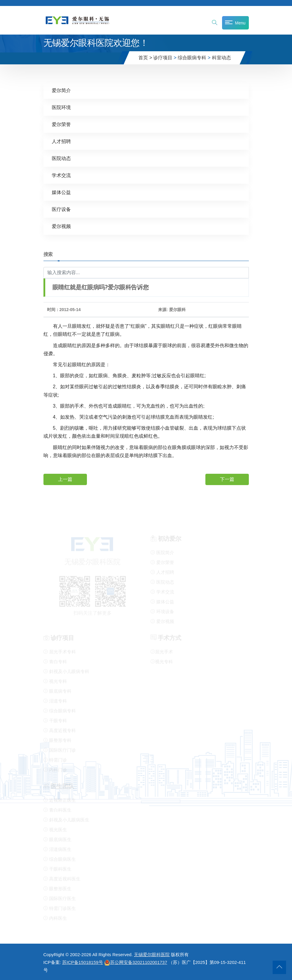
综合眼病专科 (192, 58)
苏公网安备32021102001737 (136, 962)
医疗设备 (61, 209)
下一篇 (227, 479)
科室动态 (221, 58)
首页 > (145, 58)
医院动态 (61, 158)
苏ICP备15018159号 (83, 962)
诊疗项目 (163, 58)
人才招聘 (61, 141)
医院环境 (61, 107)
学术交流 (61, 175)
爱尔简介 (61, 90)
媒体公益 (61, 192)
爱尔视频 (61, 226)
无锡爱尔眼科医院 (152, 955)
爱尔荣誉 (61, 124)
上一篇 (65, 479)
